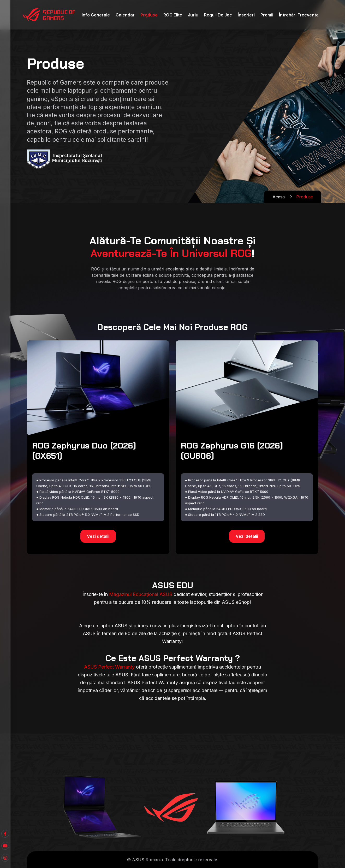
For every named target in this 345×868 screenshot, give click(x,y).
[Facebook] (5, 846)
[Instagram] (5, 858)
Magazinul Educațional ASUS (141, 594)
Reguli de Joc (218, 15)
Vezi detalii (98, 536)
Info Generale (96, 15)
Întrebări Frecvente (299, 15)
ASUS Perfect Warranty (109, 667)
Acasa (279, 197)
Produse (149, 15)
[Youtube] (5, 834)
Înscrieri (246, 15)
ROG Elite (173, 15)
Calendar (125, 15)
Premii (267, 15)
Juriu (193, 15)
